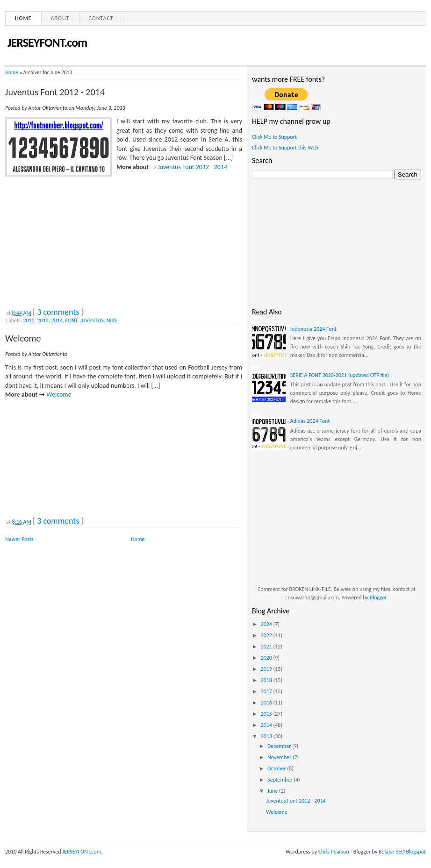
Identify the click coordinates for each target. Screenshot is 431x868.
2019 (267, 669)
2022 (267, 635)
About (60, 18)
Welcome (23, 338)
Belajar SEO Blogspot (402, 852)
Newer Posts (19, 539)
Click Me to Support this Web (285, 148)
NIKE (112, 320)
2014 (57, 320)
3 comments (58, 312)
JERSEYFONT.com (47, 43)
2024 (267, 624)
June (273, 791)
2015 (267, 714)
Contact (101, 18)
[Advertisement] (75, 240)
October (277, 768)
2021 (267, 647)
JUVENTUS (92, 320)
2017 (267, 691)
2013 (43, 320)
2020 (267, 658)
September (280, 780)
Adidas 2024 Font (310, 421)
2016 (267, 703)
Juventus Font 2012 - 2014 (55, 92)
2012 (29, 320)
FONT (72, 320)
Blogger (378, 598)
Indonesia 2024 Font (313, 329)
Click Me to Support (274, 137)
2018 (267, 680)
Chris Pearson (334, 852)
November (280, 757)
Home (23, 18)
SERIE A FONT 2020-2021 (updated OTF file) (340, 375)
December (280, 746)
